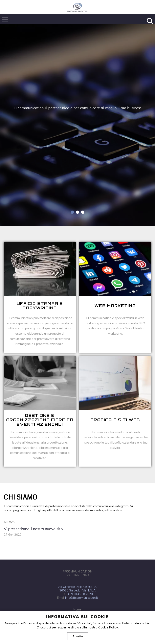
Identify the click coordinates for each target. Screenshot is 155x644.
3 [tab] (83, 212)
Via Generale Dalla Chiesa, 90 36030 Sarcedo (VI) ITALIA (78, 589)
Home (77, 609)
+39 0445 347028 (80, 594)
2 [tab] (77, 212)
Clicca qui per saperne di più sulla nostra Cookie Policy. (78, 627)
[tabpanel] (77, 125)
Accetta (78, 636)
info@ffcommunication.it (82, 598)
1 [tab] (72, 212)
